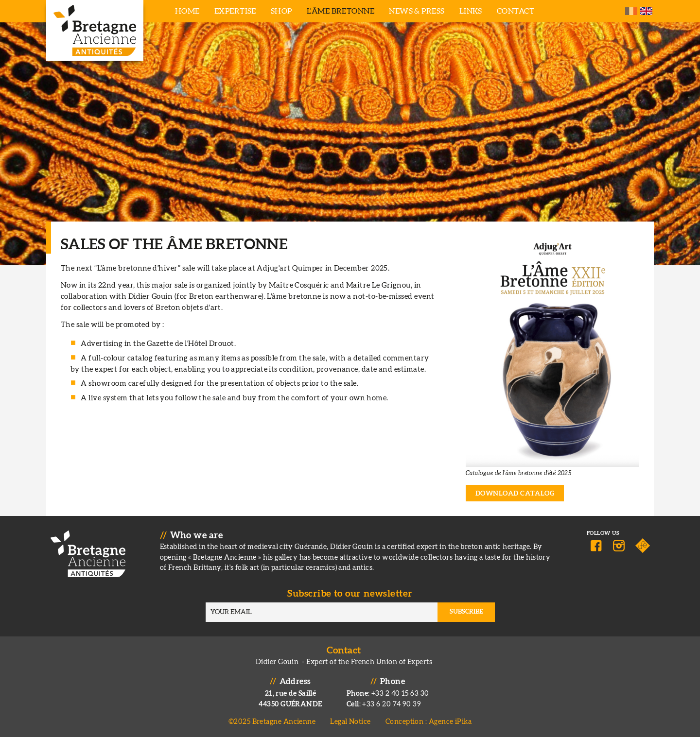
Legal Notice (350, 722)
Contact (516, 11)
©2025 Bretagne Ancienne (272, 722)
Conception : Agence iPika (429, 722)
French (631, 11)
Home (187, 11)
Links (471, 11)
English (646, 11)
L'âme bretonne (341, 11)
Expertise (235, 11)
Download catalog (515, 494)
